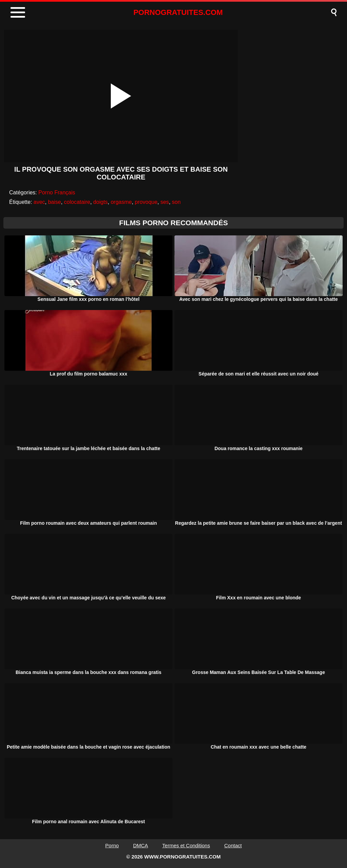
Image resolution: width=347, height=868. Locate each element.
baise (55, 202)
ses (165, 202)
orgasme (121, 202)
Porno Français (57, 192)
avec (39, 202)
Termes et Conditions (186, 845)
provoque (146, 202)
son (176, 202)
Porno (112, 845)
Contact (233, 845)
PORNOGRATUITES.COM (178, 12)
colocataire (77, 202)
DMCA (141, 845)
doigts (100, 202)
